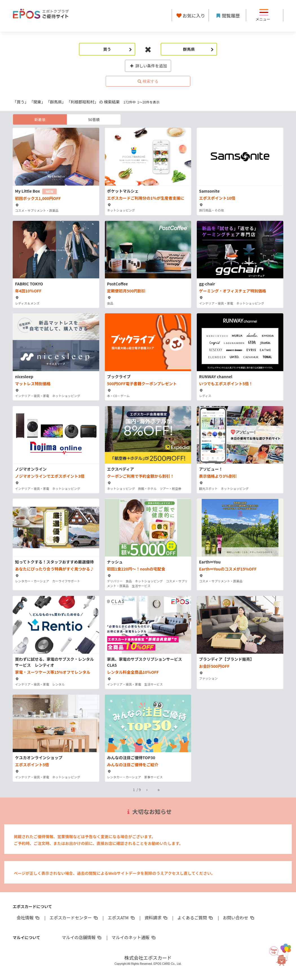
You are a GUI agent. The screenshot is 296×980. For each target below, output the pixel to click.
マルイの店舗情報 (82, 937)
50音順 (94, 119)
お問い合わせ (239, 918)
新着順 (40, 119)
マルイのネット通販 (134, 937)
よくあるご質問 (196, 918)
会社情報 (28, 918)
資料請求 (156, 918)
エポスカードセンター (74, 918)
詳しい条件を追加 (148, 66)
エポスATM (122, 918)
